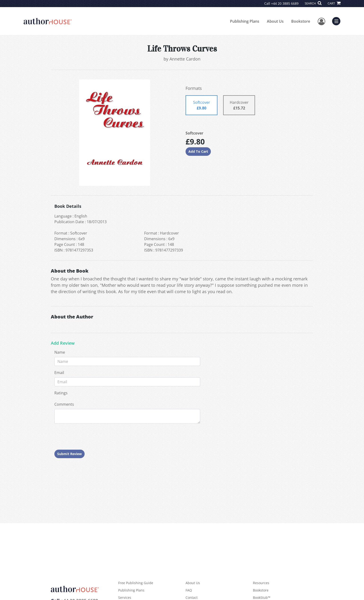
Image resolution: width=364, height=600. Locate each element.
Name (60, 352)
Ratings (61, 393)
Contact (192, 598)
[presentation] (90, 437)
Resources (261, 583)
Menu (337, 21)
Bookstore (301, 21)
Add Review (63, 343)
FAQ (189, 590)
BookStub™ (262, 598)
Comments (64, 404)
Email (59, 373)
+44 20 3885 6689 (285, 3)
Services (125, 598)
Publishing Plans (245, 21)
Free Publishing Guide (136, 583)
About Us (275, 21)
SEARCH (313, 3)
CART (334, 3)
